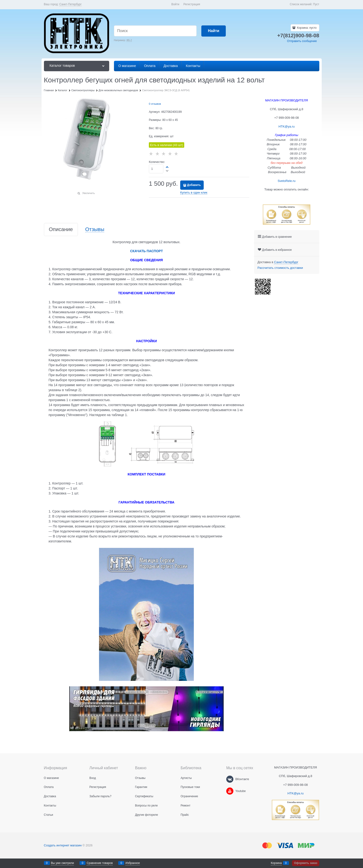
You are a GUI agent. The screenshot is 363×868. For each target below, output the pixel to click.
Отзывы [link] (95, 230)
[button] (167, 167)
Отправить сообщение (302, 41)
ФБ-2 (129, 40)
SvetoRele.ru (286, 181)
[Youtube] (230, 791)
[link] (71, 4)
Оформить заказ (306, 863)
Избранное (133, 863)
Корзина (276, 863)
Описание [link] (61, 230)
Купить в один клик (194, 192)
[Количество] (156, 169)
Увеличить (88, 193)
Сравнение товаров (100, 863)
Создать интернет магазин (63, 845)
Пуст (316, 4)
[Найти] (214, 31)
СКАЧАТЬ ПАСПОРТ (146, 251)
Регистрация (192, 4)
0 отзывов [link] (155, 104)
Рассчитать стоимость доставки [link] (280, 268)
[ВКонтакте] (230, 779)
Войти (175, 4)
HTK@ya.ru (287, 126)
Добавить (194, 185)
